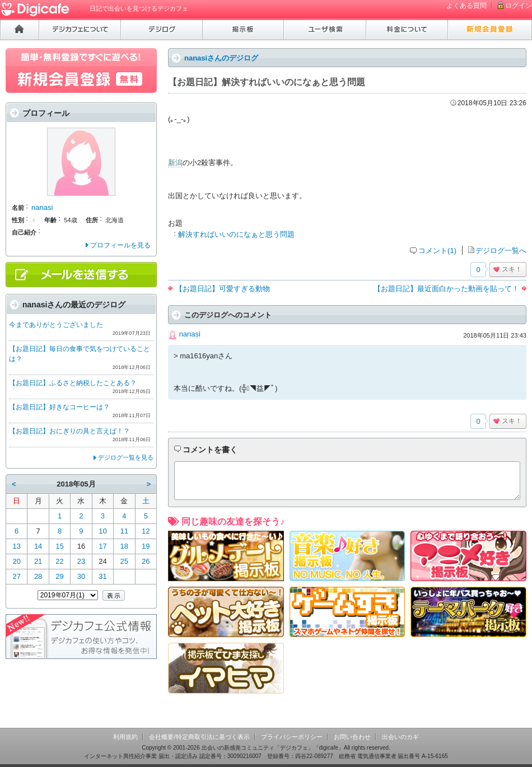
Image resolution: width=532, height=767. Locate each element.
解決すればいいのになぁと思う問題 (236, 234)
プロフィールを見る (120, 245)
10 (102, 531)
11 (124, 531)
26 (146, 561)
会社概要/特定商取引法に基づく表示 (199, 737)
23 (81, 561)
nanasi (190, 334)
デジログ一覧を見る (126, 457)
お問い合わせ (352, 737)
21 (38, 561)
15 (59, 546)
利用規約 (125, 737)
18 (124, 546)
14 (38, 546)
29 (59, 576)
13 (16, 546)
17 (102, 546)
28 (38, 576)
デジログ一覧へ (501, 251)
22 (59, 561)
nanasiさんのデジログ (221, 58)
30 (81, 576)
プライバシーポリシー (292, 737)
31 (102, 576)
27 (16, 576)
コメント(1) (437, 251)
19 (146, 546)
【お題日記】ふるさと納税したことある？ (73, 383)
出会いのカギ (400, 737)
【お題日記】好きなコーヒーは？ (59, 407)
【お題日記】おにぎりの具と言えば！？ (69, 431)
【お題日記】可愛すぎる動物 (223, 289)
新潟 (175, 163)
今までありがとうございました (56, 325)
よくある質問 (466, 6)
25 (124, 561)
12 (146, 531)
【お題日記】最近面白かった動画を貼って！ (446, 289)
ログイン (519, 6)
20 (16, 561)
